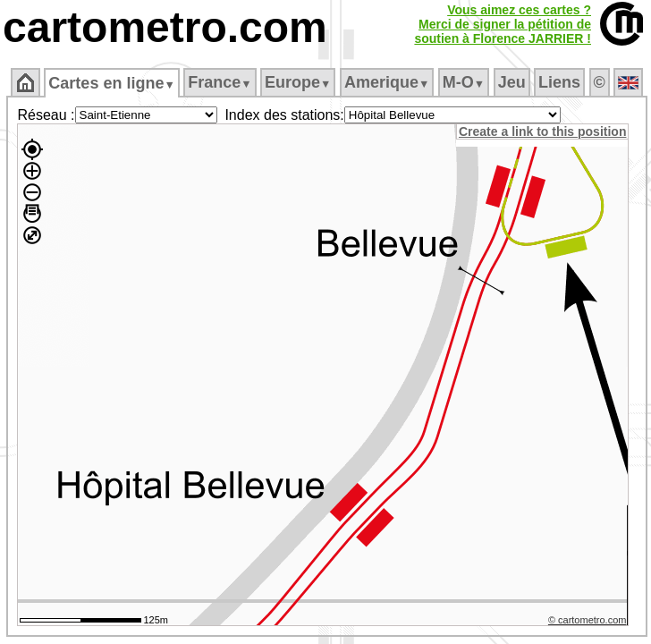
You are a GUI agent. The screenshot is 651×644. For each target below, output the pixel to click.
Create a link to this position (542, 131)
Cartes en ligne (111, 83)
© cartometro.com (588, 620)
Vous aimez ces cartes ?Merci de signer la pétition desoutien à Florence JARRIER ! (503, 24)
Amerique (387, 82)
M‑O (464, 82)
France (220, 82)
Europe (298, 82)
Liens (559, 82)
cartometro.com (165, 27)
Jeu (512, 82)
